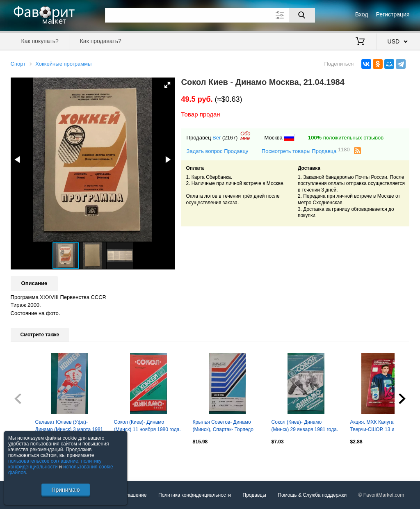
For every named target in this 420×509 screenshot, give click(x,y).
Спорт (18, 64)
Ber (217, 138)
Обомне (245, 136)
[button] (167, 85)
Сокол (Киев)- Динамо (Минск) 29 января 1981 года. (305, 426)
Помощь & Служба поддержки (312, 495)
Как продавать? (101, 41)
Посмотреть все (29, 459)
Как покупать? (40, 41)
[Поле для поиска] (210, 15)
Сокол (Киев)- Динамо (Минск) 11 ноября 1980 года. (147, 426)
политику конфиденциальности (55, 464)
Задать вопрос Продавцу (218, 151)
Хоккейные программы (63, 64)
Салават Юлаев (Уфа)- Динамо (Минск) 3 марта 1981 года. (69, 427)
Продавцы (255, 495)
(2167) (230, 138)
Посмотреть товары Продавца (306, 151)
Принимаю (65, 490)
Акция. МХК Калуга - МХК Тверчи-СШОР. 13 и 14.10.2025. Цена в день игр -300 (382, 427)
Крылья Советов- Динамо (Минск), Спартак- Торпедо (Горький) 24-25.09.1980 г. (223, 427)
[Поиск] (302, 15)
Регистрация (393, 14)
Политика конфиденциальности (195, 495)
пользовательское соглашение (43, 461)
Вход (362, 14)
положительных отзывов (346, 138)
